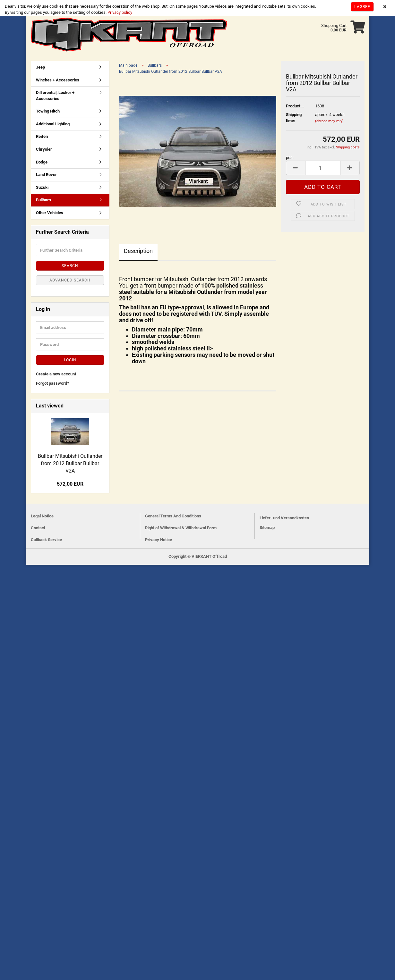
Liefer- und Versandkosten (284, 518)
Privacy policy (119, 12)
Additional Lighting (53, 124)
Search (70, 266)
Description (138, 251)
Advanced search (70, 280)
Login (70, 360)
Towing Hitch (48, 111)
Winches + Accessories (58, 80)
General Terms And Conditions (173, 516)
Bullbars (43, 200)
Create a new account (56, 374)
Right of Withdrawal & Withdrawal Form (181, 528)
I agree (362, 7)
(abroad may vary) (329, 121)
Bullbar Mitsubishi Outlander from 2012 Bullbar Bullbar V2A (70, 463)
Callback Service (46, 540)
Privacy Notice (159, 540)
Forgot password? (52, 383)
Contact (38, 528)
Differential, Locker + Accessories (55, 96)
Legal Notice (42, 516)
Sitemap (267, 528)
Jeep (40, 67)
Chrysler (44, 149)
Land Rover (46, 175)
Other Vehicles (50, 213)
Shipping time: (294, 118)
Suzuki (42, 187)
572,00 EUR (70, 484)
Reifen (42, 136)
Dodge (42, 162)
